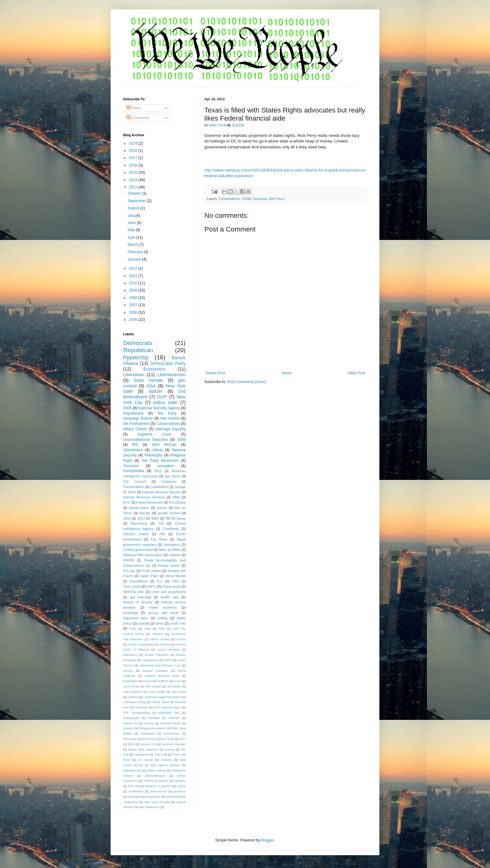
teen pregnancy (149, 807)
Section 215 (148, 744)
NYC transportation (137, 713)
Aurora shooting (168, 649)
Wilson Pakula (156, 770)
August (134, 208)
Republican (138, 350)
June (132, 223)
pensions (180, 791)
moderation (136, 791)
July (131, 216)
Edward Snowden (155, 671)
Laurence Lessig (134, 702)
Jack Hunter (131, 686)
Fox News (159, 539)
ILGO (178, 681)
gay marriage (141, 597)
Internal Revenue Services (144, 497)
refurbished (173, 797)
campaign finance (138, 418)
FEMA (247, 199)
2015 (134, 172)
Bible (155, 518)
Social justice (139, 508)
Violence (167, 760)
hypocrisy (260, 199)
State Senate (148, 380)
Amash (181, 639)
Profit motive (151, 571)
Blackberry (130, 655)
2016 (134, 165)
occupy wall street (163, 613)
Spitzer (155, 391)
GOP (162, 397)
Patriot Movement (150, 502)
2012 (134, 268)
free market (170, 418)
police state (165, 402)
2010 (134, 283)
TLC (160, 581)
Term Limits (132, 586)
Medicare (141, 707)
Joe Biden (174, 686)
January (135, 259)
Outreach (174, 718)
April (132, 237)
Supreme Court (155, 434)
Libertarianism (172, 375)
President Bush (170, 723)
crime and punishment (168, 592)
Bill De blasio (176, 518)
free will (133, 786)
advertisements (155, 776)
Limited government (138, 550)
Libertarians (133, 450)
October (135, 193)
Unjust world (171, 586)
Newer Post (216, 373)
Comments (138, 118)
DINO (168, 660)
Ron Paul (168, 739)
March (133, 245)
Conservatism (133, 487)
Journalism (172, 545)
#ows (133, 629)
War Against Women (165, 765)
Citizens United (136, 534)
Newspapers (131, 718)
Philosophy (154, 455)
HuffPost (163, 681)
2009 (134, 290)
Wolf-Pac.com (134, 592)
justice (181, 786)
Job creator (153, 686)
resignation (130, 802)
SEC (182, 739)
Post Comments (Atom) (247, 382)
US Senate (145, 760)
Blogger (267, 840)
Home (287, 373)
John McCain (164, 445)
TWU (175, 581)
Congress (168, 481)
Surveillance (139, 581)
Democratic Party (168, 363)
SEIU (131, 744)
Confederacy (150, 660)
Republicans (133, 413)
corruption (166, 466)
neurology (130, 613)
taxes (160, 623)
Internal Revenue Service (161, 492)
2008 (134, 298)
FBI (162, 534)
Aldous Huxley (160, 639)
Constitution (159, 487)
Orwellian (154, 718)
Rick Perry (277, 199)
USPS (151, 586)
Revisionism (172, 733)
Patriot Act (130, 723)
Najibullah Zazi (169, 713)
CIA (161, 523)
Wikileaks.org (132, 770)
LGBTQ (133, 697)
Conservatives (229, 199)
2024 (134, 143)
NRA (176, 497)
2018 (134, 151)
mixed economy (163, 607)
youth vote (178, 623)
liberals (145, 513)
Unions (162, 508)
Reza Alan (130, 739)
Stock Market (175, 576)
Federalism (130, 681)
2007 (134, 305)
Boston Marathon (157, 655)
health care (170, 597)
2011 (134, 276)
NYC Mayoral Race (167, 707)
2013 (134, 187)
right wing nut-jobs (157, 802)
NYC (127, 502)
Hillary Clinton (135, 429)
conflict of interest (156, 781)
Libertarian (134, 375)
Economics (154, 369)
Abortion (157, 634)
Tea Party (167, 413)
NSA (151, 386)
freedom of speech (158, 786)
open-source (159, 791)
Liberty (157, 450)
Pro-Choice (177, 502)
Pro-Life (129, 571)
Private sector (169, 566)
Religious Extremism (153, 728)
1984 (147, 629)
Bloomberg (139, 523)
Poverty (149, 723)
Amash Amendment (141, 644)
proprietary (153, 797)
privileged (134, 797)
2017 (134, 158)
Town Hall (161, 754)
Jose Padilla (157, 692)
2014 (134, 180)
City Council (135, 481)
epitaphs (180, 781)
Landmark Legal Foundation (162, 697)
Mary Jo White (170, 550)
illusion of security (138, 602)
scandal (144, 623)
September (137, 201)
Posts (134, 108)
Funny (148, 681)
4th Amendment (136, 424)
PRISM (128, 560)
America (165, 644)
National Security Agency (159, 408)
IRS (135, 445)
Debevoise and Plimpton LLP (160, 665)
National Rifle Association (143, 555)
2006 (134, 312)
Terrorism (131, 466)
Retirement (148, 733)
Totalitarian (141, 754)
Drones (128, 671)
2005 (134, 320)
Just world (179, 692)
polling (162, 618)
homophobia (133, 471)
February (135, 252)
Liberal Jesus (160, 702)
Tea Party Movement (160, 461)
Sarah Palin (149, 576)
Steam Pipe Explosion (143, 749)
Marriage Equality (171, 429)
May (132, 230)
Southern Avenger (174, 744)
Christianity (171, 529)
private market (169, 513)
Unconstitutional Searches (146, 440)
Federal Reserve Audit (162, 676)
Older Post (356, 373)
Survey (170, 749)
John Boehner (133, 692)
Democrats (138, 343)
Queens (128, 728)
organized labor (136, 618)
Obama (175, 555)
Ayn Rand (172, 476)
